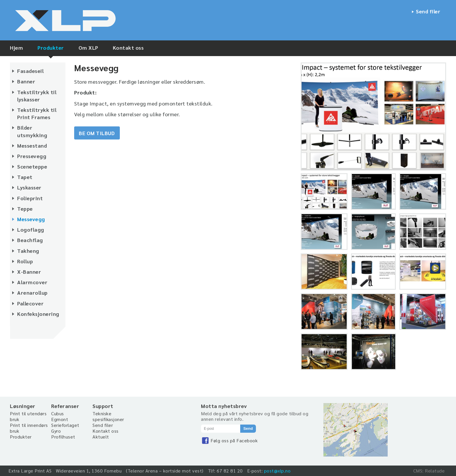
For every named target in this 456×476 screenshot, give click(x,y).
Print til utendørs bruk (28, 416)
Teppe (25, 209)
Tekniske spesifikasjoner (108, 416)
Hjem (16, 48)
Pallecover (30, 303)
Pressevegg (32, 156)
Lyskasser (29, 187)
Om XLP (88, 48)
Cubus (58, 413)
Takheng (28, 251)
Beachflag (30, 240)
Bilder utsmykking (32, 131)
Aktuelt (101, 437)
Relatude (435, 471)
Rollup (25, 261)
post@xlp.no (277, 471)
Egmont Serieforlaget (65, 422)
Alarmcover (32, 282)
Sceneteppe (32, 166)
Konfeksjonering (38, 314)
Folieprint (30, 198)
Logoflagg (31, 229)
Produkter (51, 48)
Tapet (25, 177)
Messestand (32, 145)
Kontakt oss (128, 48)
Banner (26, 81)
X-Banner (29, 272)
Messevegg (31, 219)
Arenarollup (32, 292)
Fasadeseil (30, 71)
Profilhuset (63, 437)
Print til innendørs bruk (29, 428)
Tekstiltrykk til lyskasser (37, 96)
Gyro (56, 431)
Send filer (428, 11)
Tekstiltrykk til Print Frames (37, 113)
